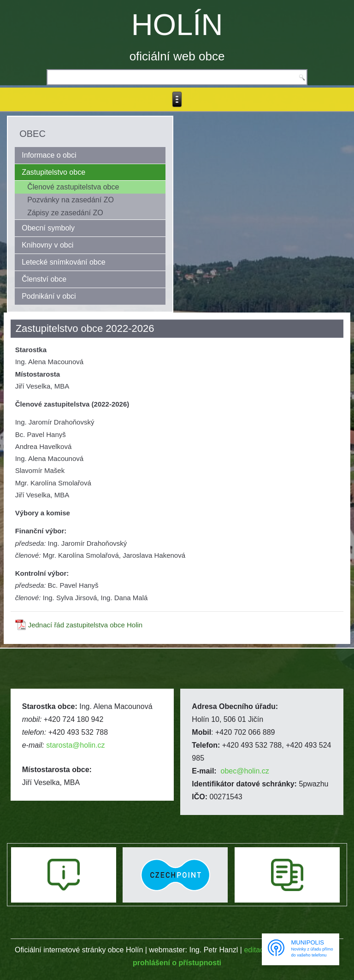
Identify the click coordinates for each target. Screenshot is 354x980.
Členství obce (44, 279)
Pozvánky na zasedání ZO (71, 200)
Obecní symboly (48, 228)
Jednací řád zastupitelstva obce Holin (85, 625)
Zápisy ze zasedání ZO (65, 213)
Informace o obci (49, 155)
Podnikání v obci (49, 296)
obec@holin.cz (245, 771)
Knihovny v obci (47, 245)
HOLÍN (177, 25)
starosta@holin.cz (75, 745)
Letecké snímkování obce (63, 262)
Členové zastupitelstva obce (73, 187)
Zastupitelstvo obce (53, 172)
